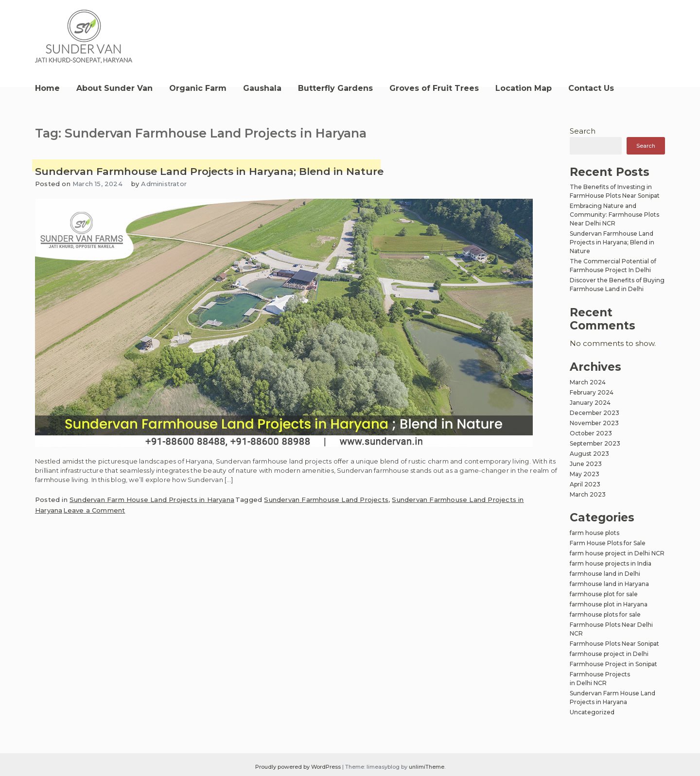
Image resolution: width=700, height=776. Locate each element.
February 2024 (592, 392)
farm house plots (595, 533)
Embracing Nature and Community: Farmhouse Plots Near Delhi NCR (614, 215)
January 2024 (590, 403)
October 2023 (591, 433)
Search (583, 131)
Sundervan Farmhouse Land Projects (326, 500)
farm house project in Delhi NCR (617, 553)
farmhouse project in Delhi (609, 654)
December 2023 (595, 413)
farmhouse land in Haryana (609, 584)
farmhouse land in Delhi (605, 574)
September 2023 (595, 443)
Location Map (524, 88)
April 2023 (585, 484)
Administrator (164, 184)
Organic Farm (198, 88)
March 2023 (588, 494)
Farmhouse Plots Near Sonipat (614, 644)
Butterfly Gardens (335, 88)
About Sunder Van (114, 88)
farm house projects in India (611, 563)
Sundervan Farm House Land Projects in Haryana (152, 500)
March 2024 (588, 382)
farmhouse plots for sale (605, 614)
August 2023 (589, 454)
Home (47, 88)
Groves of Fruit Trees (434, 88)
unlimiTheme (427, 767)
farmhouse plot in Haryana (609, 604)
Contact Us (591, 88)
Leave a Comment (94, 510)
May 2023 (585, 474)
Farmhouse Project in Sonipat (613, 664)
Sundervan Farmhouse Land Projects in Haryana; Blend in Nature (209, 171)
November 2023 (594, 423)
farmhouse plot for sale (604, 594)
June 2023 (586, 464)
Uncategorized (592, 712)
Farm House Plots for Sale (608, 543)
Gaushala (262, 88)
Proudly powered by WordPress (299, 767)
